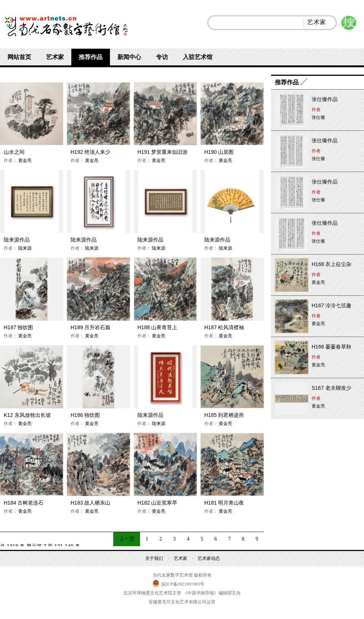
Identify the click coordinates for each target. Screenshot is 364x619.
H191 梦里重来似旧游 (162, 152)
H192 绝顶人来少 (90, 152)
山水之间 (14, 152)
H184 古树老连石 (24, 503)
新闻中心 (129, 57)
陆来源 (24, 248)
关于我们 (154, 558)
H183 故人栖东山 (90, 503)
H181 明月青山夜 (224, 503)
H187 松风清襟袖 (224, 327)
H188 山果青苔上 (157, 327)
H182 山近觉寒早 (157, 503)
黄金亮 (24, 161)
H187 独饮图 (18, 327)
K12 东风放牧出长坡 (27, 415)
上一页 (127, 539)
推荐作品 (91, 57)
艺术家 (55, 57)
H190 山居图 (219, 152)
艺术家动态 (209, 558)
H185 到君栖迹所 (224, 415)
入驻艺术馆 (198, 57)
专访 (162, 57)
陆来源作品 (17, 240)
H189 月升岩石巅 (90, 327)
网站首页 (19, 57)
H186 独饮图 (85, 415)
